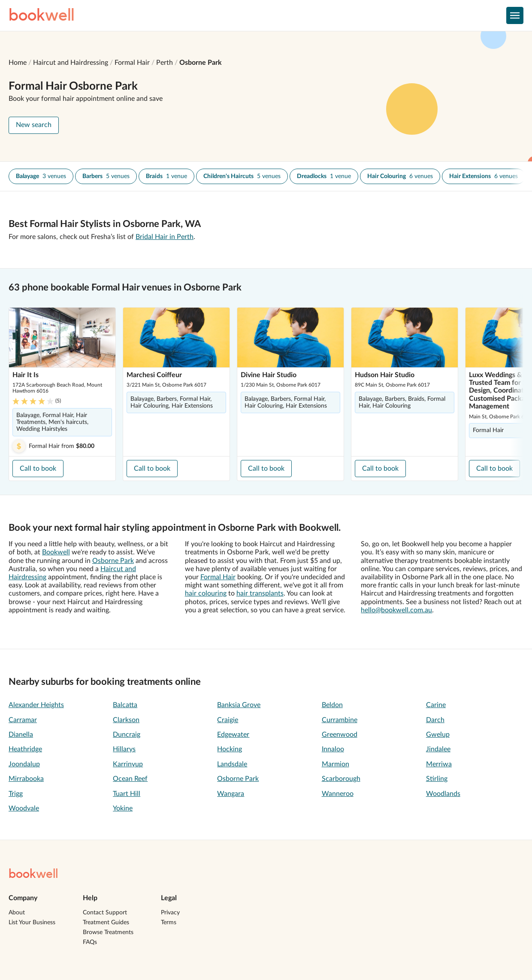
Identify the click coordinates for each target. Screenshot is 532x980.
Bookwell (56, 552)
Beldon (332, 705)
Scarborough (341, 779)
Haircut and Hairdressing (71, 63)
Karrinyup (128, 764)
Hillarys (124, 749)
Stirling (437, 779)
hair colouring (206, 593)
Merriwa (439, 764)
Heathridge (25, 749)
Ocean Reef (130, 779)
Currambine (340, 720)
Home (18, 63)
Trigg (16, 794)
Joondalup (24, 764)
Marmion (336, 764)
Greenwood (340, 735)
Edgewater (233, 735)
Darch (435, 720)
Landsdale (232, 764)
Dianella (21, 735)
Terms (169, 923)
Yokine (123, 808)
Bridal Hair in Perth (165, 237)
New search (34, 125)
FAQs (90, 942)
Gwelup (438, 735)
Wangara (231, 794)
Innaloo (333, 749)
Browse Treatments (108, 932)
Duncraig (127, 735)
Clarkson (126, 720)
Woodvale (24, 808)
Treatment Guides (106, 923)
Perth (165, 63)
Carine (436, 705)
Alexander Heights (36, 705)
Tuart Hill (127, 794)
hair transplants (260, 593)
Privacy (170, 913)
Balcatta (125, 705)
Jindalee (438, 749)
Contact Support (105, 913)
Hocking (230, 749)
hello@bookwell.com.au (396, 610)
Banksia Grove (239, 705)
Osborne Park (201, 63)
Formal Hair (132, 63)
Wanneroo (338, 794)
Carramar (23, 720)
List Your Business (32, 923)
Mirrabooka (26, 779)
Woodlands (443, 794)
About (17, 913)
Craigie (228, 720)
